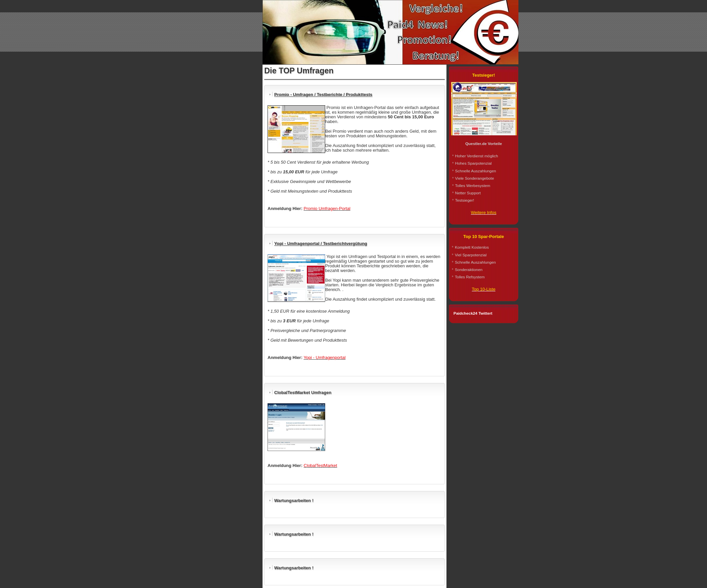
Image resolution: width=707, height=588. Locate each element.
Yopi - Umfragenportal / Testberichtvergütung (321, 243)
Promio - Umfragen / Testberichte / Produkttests (323, 94)
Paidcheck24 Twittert (473, 313)
